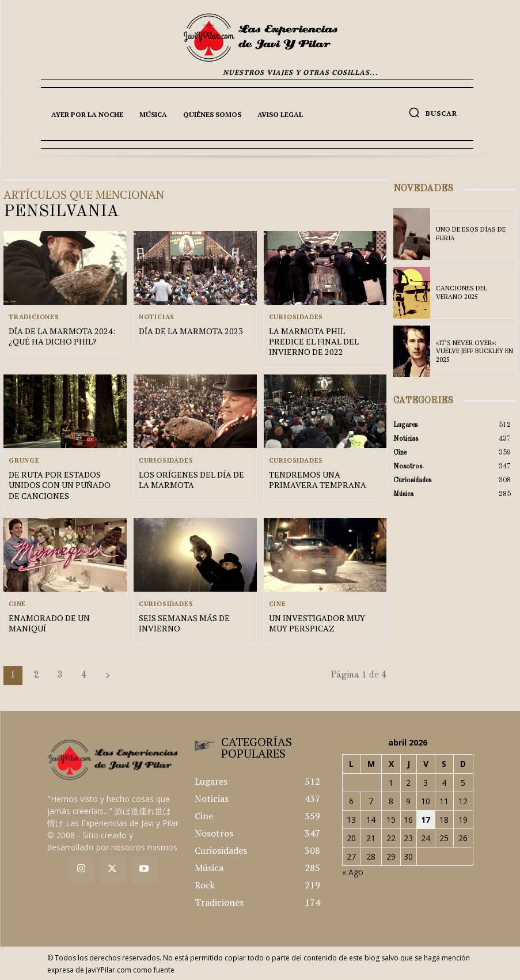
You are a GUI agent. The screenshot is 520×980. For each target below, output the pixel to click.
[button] (433, 112)
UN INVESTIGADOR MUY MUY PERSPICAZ (316, 623)
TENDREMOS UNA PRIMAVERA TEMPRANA (317, 480)
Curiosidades (296, 317)
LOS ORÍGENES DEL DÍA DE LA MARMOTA (191, 480)
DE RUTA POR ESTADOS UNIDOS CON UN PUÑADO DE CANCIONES (59, 485)
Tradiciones (34, 317)
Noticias (157, 317)
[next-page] (108, 675)
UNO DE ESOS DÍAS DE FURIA (471, 234)
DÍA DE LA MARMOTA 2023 (189, 331)
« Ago (353, 871)
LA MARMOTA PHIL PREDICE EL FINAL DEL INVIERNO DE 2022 (324, 341)
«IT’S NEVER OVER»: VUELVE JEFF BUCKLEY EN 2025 (475, 351)
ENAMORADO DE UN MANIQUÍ (48, 623)
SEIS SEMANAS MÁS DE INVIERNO (184, 623)
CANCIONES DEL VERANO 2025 (462, 292)
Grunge (24, 461)
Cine (17, 603)
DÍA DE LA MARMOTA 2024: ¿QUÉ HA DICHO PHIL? (60, 336)
